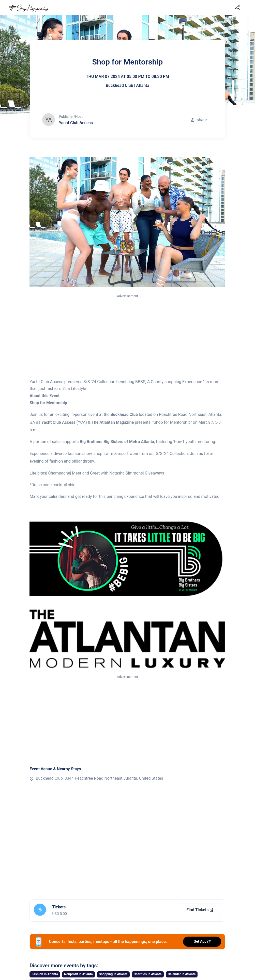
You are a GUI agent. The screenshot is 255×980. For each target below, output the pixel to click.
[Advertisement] (127, 337)
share (199, 120)
